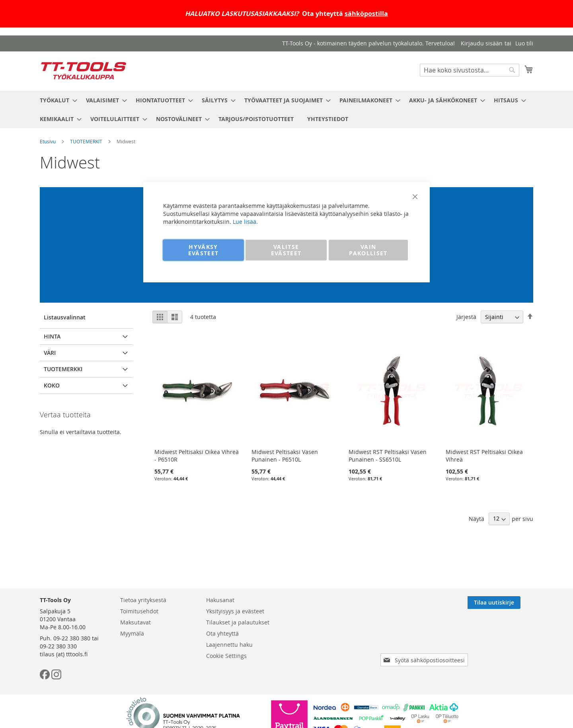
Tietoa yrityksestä (143, 600)
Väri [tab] (50, 353)
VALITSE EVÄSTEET (286, 250)
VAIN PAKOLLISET (368, 250)
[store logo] (84, 71)
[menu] (286, 110)
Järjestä (466, 317)
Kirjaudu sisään (482, 43)
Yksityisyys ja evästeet (235, 611)
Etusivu (48, 141)
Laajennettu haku (229, 645)
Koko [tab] (52, 385)
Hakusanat (220, 600)
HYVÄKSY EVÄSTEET (204, 250)
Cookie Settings (226, 656)
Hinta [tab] (52, 336)
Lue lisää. (245, 222)
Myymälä (132, 633)
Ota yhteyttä (222, 633)
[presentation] (426, 638)
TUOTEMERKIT (86, 141)
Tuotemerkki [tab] (63, 369)
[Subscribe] (507, 603)
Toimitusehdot (139, 611)
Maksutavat (135, 622)
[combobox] (470, 70)
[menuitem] (56, 100)
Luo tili (524, 43)
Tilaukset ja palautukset (238, 622)
